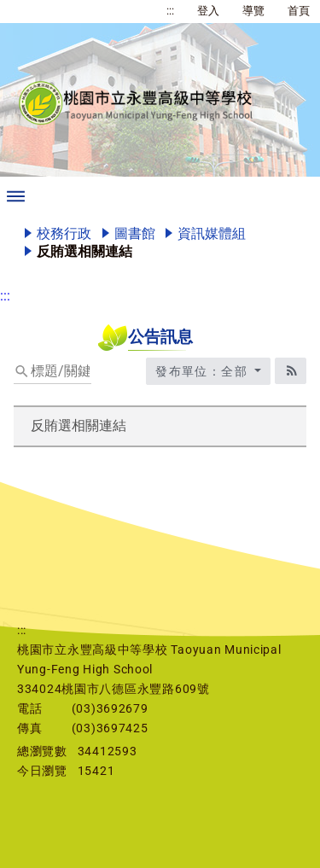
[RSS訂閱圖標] (291, 371)
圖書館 (135, 233)
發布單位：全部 (203, 371)
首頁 (299, 11)
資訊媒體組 (212, 233)
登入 (208, 11)
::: (170, 11)
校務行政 (64, 233)
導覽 (253, 11)
